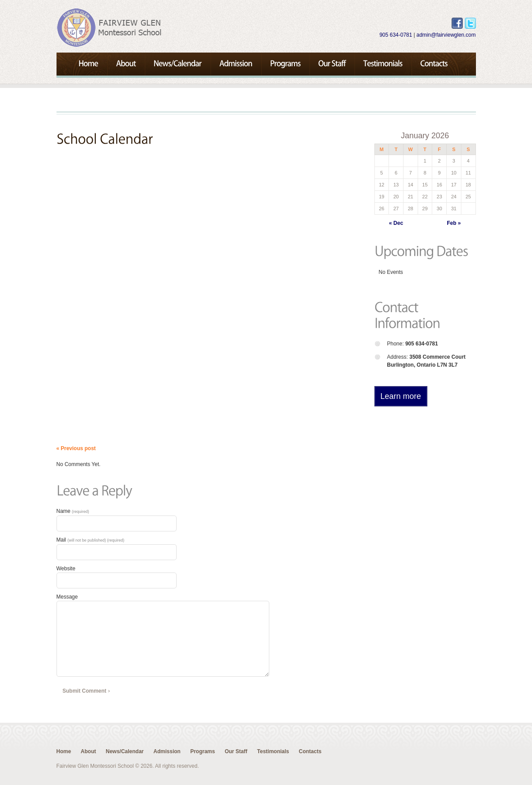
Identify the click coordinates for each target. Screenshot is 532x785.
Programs (203, 751)
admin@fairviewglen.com (446, 35)
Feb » (454, 223)
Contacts (310, 751)
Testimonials (273, 751)
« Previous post (76, 448)
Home (64, 751)
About (89, 751)
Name (73, 511)
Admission (167, 751)
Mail (91, 540)
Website (66, 569)
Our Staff (236, 751)
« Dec (396, 223)
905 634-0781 (396, 35)
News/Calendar (125, 751)
